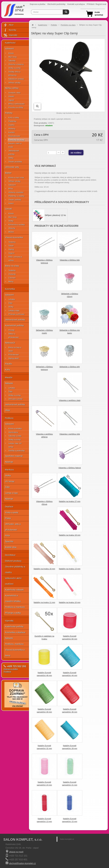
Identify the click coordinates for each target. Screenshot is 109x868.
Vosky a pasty (12, 512)
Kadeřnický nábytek (14, 590)
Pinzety (11, 330)
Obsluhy (12, 228)
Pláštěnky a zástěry (16, 196)
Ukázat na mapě (16, 852)
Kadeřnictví (10, 43)
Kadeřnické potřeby (14, 626)
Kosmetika (10, 289)
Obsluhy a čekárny (16, 64)
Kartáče (12, 132)
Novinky (10, 30)
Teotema (12, 242)
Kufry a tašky (14, 118)
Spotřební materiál (14, 456)
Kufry (8, 370)
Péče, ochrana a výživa (15, 259)
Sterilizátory (13, 432)
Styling (11, 249)
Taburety (12, 61)
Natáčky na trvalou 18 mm (70, 535)
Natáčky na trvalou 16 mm (44, 569)
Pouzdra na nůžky (16, 107)
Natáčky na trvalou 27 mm (70, 501)
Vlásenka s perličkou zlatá (70, 400)
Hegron (11, 253)
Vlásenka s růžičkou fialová (70, 468)
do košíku (76, 153)
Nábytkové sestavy (16, 79)
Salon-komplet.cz (67, 839)
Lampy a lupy (14, 310)
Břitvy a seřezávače (16, 104)
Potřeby (9, 113)
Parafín (9, 364)
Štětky (11, 158)
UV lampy (10, 481)
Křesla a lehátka (15, 429)
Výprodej (10, 35)
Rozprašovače (14, 136)
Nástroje (9, 462)
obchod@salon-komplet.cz (22, 863)
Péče (8, 536)
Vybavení (10, 49)
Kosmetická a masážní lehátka (13, 598)
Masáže (9, 377)
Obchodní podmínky (56, 4)
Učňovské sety (12, 167)
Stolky (11, 221)
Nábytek (9, 383)
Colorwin (12, 278)
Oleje (8, 410)
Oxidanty (12, 274)
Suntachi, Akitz (14, 93)
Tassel (11, 246)
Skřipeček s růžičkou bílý (70, 367)
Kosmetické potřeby (14, 325)
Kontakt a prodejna (76, 4)
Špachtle (9, 541)
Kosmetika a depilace (15, 632)
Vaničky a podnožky (17, 451)
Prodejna (7, 672)
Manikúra (9, 470)
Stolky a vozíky (15, 68)
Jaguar (11, 100)
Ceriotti (9, 209)
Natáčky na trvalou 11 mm (44, 602)
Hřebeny (12, 129)
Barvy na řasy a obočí (15, 349)
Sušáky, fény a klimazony (14, 73)
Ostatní (11, 96)
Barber (8, 173)
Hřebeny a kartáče (16, 192)
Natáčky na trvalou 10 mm (70, 602)
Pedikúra (9, 418)
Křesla (11, 53)
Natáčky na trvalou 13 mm (70, 569)
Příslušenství (14, 355)
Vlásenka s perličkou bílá (70, 434)
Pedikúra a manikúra (15, 607)
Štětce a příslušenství (14, 336)
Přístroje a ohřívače (16, 314)
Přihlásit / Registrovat (97, 4)
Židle (10, 303)
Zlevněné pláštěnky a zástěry (15, 569)
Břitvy (11, 189)
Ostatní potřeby (15, 200)
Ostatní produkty (15, 162)
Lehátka (12, 299)
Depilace (9, 507)
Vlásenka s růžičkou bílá (70, 260)
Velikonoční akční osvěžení (13, 581)
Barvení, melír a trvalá (15, 145)
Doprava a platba (38, 4)
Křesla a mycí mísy (16, 178)
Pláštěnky (12, 121)
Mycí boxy (13, 57)
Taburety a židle (15, 436)
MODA (11, 232)
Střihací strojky (14, 83)
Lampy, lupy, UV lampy (15, 445)
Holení (11, 203)
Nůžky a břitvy (12, 88)
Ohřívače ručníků (15, 399)
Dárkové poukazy (13, 561)
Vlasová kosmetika (14, 237)
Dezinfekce (10, 555)
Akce (9, 25)
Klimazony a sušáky (17, 225)
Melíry (11, 281)
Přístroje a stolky (13, 613)
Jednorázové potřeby (14, 152)
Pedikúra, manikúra (14, 644)
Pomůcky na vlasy (16, 140)
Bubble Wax (11, 547)
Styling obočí (14, 358)
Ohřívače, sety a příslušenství (13, 527)
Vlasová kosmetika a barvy (15, 653)
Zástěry (11, 125)
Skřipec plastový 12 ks (55, 215)
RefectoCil (10, 343)
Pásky (8, 518)
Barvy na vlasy (12, 266)
